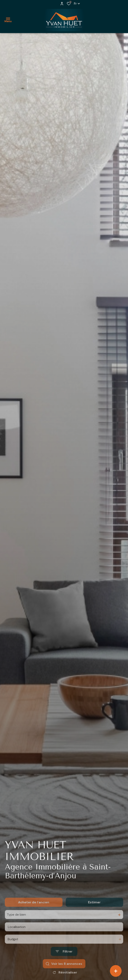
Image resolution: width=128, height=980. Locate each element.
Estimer (94, 912)
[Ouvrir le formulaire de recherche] (64, 962)
